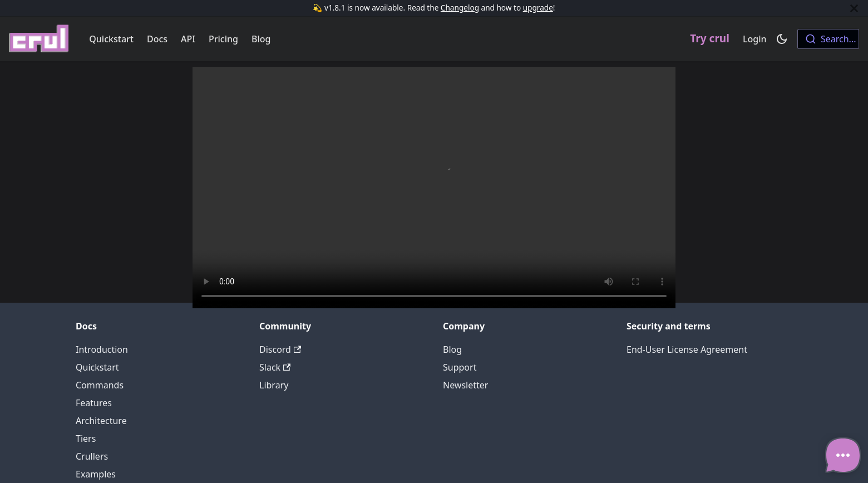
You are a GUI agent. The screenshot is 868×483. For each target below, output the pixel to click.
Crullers (92, 456)
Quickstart (111, 39)
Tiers (86, 438)
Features (94, 403)
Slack (275, 367)
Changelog (460, 8)
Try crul (710, 38)
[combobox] (828, 39)
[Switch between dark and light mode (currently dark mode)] (782, 39)
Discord (280, 349)
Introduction (102, 349)
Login (755, 39)
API (188, 39)
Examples (96, 474)
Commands (100, 385)
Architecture (101, 421)
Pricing (223, 39)
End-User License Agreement (687, 349)
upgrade (538, 8)
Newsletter (465, 385)
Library (274, 385)
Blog (261, 39)
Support (460, 367)
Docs (157, 39)
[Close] (854, 8)
